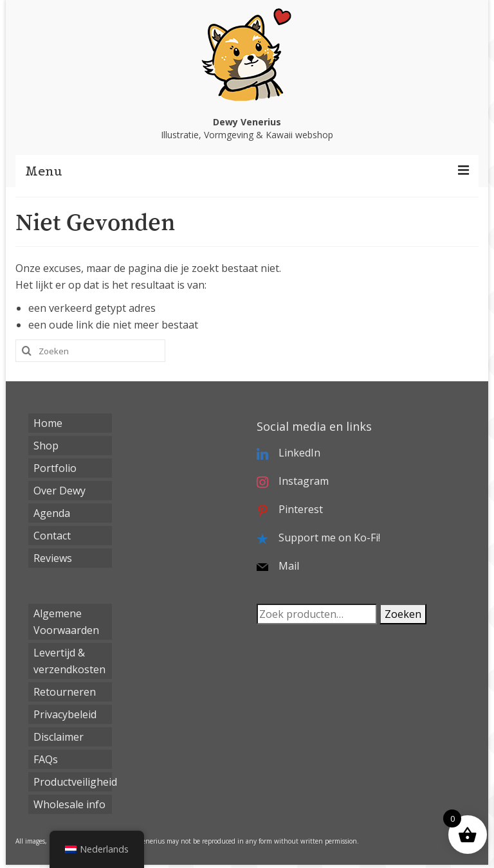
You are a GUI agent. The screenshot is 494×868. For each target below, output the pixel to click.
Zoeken (403, 614)
